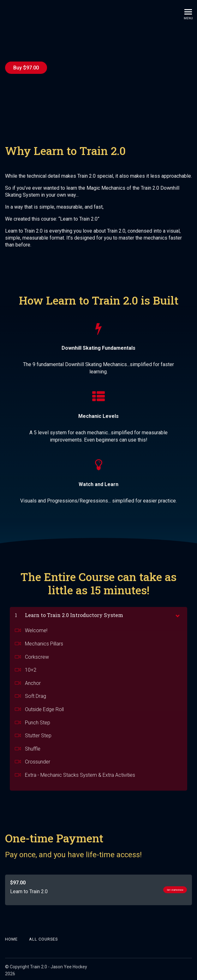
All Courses (43, 937)
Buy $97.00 (26, 68)
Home (11, 937)
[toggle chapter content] (177, 613)
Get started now (167, 888)
